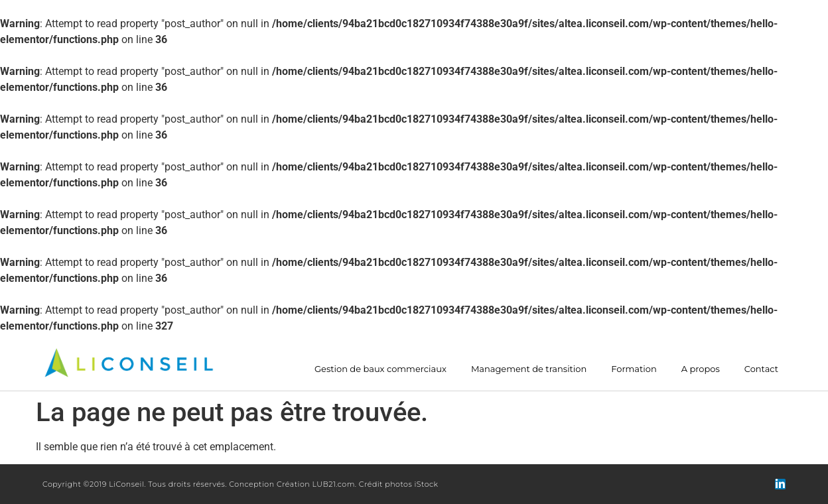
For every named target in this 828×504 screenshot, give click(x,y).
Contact (761, 369)
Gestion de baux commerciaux (380, 369)
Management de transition (529, 369)
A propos (701, 369)
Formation (634, 369)
